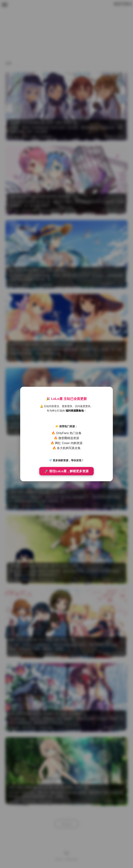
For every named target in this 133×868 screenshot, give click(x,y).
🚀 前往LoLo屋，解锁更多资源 (66, 471)
